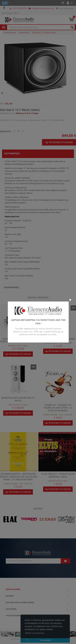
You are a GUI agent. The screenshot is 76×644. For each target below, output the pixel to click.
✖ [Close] (70, 300)
